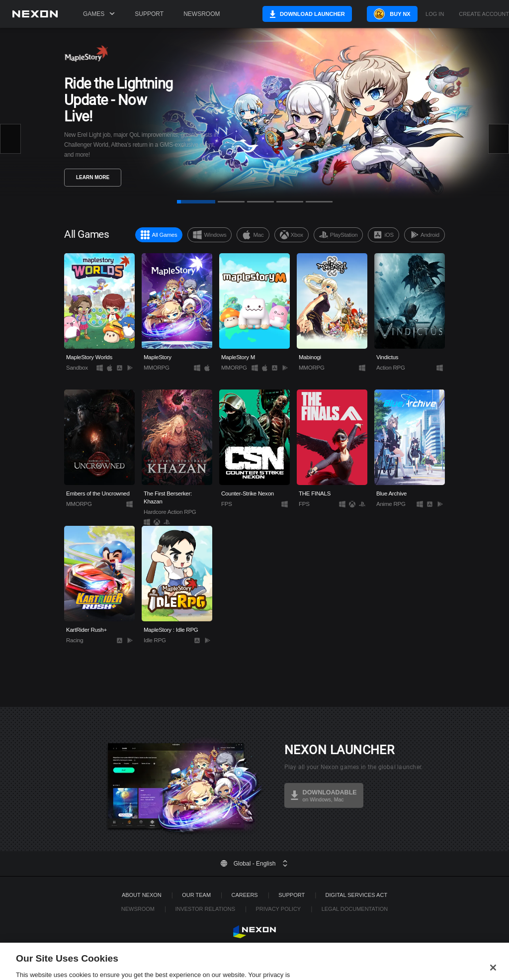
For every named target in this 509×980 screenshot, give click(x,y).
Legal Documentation (355, 909)
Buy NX (393, 14)
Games (99, 14)
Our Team (196, 895)
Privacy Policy (278, 909)
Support (149, 14)
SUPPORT (292, 895)
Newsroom (202, 14)
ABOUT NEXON (142, 895)
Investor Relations (205, 909)
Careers (245, 895)
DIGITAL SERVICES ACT (357, 895)
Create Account (484, 14)
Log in (435, 14)
